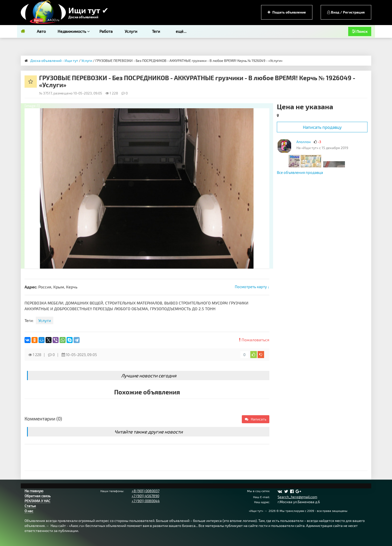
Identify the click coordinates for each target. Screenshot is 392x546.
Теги (156, 31)
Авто (41, 31)
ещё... (181, 31)
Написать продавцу (322, 127)
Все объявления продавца (300, 172)
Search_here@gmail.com (297, 497)
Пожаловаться (254, 340)
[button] (265, 113)
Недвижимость (74, 31)
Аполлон (304, 142)
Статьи (30, 506)
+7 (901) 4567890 (145, 496)
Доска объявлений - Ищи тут (54, 61)
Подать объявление (287, 12)
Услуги (131, 31)
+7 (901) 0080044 (146, 501)
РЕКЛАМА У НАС (37, 501)
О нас (29, 511)
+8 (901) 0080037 (146, 491)
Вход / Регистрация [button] (346, 12)
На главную (34, 491)
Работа (106, 31)
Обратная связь (38, 496)
